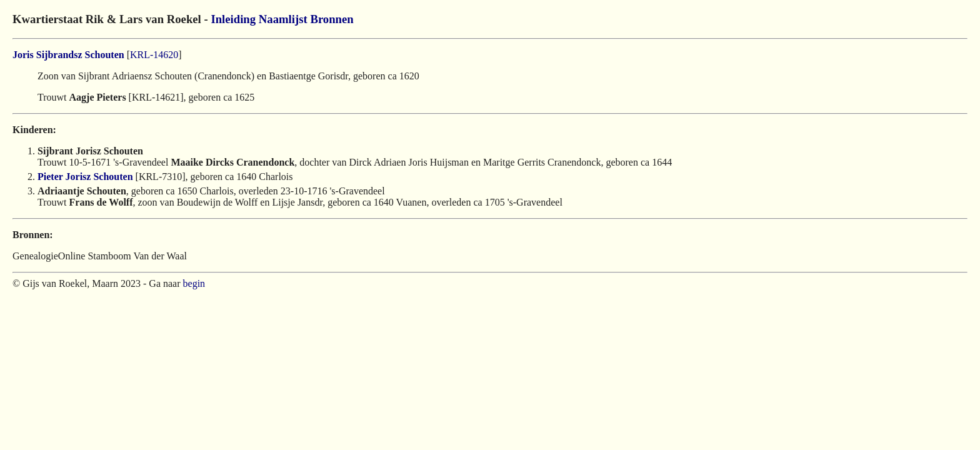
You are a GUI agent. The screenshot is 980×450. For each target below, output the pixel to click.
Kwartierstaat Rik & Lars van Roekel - (112, 19)
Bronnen (332, 19)
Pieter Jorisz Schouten (85, 177)
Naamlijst (283, 19)
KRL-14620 (154, 55)
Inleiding (233, 19)
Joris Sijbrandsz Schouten (68, 55)
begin (194, 283)
